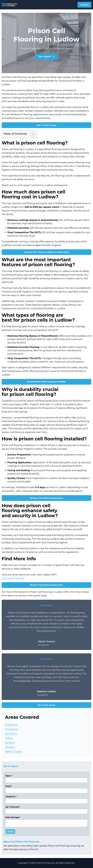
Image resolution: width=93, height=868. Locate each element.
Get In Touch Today (46, 125)
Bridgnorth (11, 725)
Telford (9, 738)
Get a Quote (46, 57)
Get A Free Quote (46, 705)
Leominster (8, 578)
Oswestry (10, 747)
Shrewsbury (12, 729)
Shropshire (11, 734)
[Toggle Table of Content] (32, 134)
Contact (84, 5)
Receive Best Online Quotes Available (46, 382)
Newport (10, 743)
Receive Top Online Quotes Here (46, 498)
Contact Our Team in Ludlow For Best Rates (46, 252)
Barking (20, 578)
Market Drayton (14, 752)
